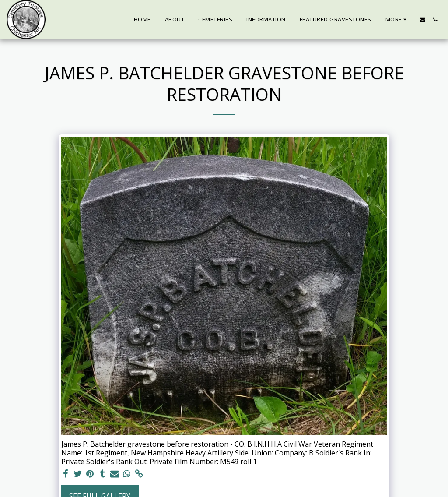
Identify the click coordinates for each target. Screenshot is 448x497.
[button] (422, 19)
